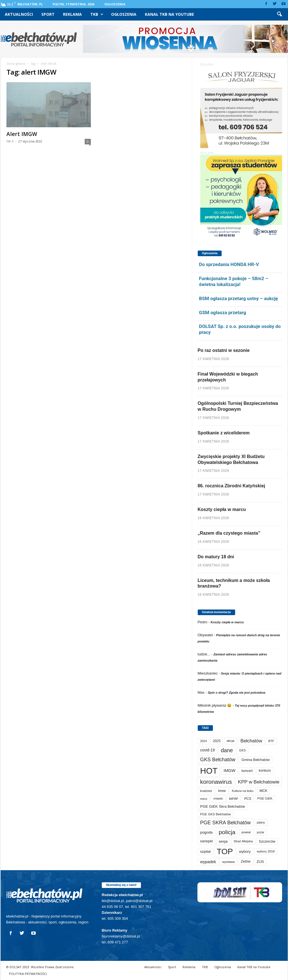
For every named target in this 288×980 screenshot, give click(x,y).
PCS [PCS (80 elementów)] (248, 799)
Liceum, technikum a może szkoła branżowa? (234, 583)
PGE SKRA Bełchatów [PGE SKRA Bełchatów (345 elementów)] (226, 823)
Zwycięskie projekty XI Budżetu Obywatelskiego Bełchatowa (231, 459)
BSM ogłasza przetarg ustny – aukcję (239, 298)
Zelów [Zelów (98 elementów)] (246, 861)
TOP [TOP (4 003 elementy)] (225, 851)
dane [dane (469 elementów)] (227, 750)
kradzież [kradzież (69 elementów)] (206, 791)
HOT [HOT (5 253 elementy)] (209, 771)
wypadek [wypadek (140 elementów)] (208, 862)
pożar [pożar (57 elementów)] (261, 832)
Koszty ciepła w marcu (222, 509)
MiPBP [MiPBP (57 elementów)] (234, 799)
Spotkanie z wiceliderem (224, 433)
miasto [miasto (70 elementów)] (218, 798)
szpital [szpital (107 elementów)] (205, 851)
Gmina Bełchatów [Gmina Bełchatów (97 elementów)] (256, 760)
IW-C (10, 141)
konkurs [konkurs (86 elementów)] (265, 771)
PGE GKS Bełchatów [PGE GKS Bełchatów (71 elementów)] (216, 814)
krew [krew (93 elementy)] (222, 791)
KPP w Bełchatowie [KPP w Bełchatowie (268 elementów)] (259, 782)
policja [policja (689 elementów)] (227, 832)
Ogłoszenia (115, 4)
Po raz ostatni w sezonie (224, 350)
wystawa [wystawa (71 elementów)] (229, 862)
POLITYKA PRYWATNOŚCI (28, 974)
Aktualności (19, 14)
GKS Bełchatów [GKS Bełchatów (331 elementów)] (218, 760)
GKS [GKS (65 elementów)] (242, 750)
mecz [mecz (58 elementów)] (204, 799)
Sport (48, 14)
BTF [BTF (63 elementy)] (271, 741)
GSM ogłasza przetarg (223, 312)
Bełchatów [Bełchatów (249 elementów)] (251, 741)
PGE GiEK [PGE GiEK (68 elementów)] (265, 798)
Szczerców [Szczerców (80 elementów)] (267, 841)
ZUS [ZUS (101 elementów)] (260, 862)
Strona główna (16, 64)
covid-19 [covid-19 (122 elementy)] (208, 750)
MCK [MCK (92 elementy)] (264, 791)
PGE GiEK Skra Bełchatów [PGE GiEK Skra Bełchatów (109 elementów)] (223, 806)
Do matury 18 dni (216, 557)
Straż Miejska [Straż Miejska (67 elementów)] (243, 841)
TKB (97, 14)
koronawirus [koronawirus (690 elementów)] (216, 782)
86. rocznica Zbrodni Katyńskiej (231, 486)
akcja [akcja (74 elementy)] (231, 741)
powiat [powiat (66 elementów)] (246, 832)
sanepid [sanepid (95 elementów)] (207, 841)
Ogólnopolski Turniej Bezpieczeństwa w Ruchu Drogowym (238, 406)
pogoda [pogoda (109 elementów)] (206, 832)
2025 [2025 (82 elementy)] (217, 741)
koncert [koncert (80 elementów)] (247, 771)
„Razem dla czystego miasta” (229, 533)
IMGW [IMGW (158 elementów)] (229, 771)
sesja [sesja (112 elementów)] (223, 841)
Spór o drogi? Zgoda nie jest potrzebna (237, 693)
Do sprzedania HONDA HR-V (229, 264)
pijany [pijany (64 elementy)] (261, 822)
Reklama (72, 14)
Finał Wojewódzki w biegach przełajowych (228, 377)
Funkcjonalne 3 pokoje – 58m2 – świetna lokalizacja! (234, 281)
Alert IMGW (22, 134)
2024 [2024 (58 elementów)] (204, 741)
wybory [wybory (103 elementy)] (245, 851)
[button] (279, 14)
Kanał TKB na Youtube (169, 14)
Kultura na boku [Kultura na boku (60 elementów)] (243, 791)
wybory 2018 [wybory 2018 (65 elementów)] (266, 851)
